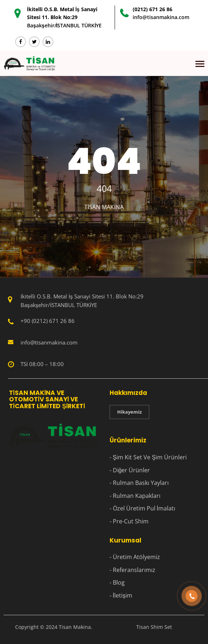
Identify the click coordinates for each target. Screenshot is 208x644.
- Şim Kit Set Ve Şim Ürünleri (148, 457)
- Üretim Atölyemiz (135, 557)
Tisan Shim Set (154, 627)
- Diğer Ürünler (130, 470)
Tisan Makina (104, 207)
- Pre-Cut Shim (129, 521)
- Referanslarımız (132, 570)
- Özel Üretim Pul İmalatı (142, 508)
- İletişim (121, 595)
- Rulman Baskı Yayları (139, 483)
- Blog (117, 582)
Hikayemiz (129, 412)
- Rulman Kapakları (135, 496)
